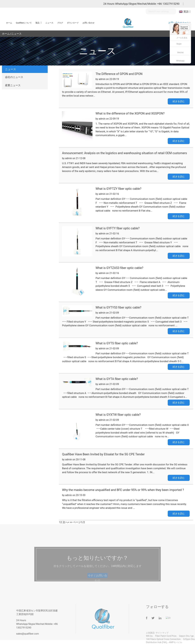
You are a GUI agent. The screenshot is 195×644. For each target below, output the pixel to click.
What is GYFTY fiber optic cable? (118, 228)
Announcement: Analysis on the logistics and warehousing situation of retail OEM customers (124, 153)
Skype (179, 44)
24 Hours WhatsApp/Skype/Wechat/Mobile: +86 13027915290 (141, 4)
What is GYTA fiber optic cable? (117, 379)
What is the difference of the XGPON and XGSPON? (130, 113)
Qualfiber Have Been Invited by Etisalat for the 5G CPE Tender (103, 454)
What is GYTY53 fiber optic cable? (118, 307)
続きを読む (179, 101)
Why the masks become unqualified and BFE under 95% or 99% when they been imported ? (123, 490)
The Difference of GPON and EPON (119, 74)
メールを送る (182, 38)
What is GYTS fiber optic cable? (117, 343)
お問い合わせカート (179, 23)
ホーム (6, 34)
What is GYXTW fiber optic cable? (118, 415)
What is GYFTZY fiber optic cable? (118, 189)
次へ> (66, 522)
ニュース (16, 34)
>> (71, 522)
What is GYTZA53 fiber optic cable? (119, 268)
